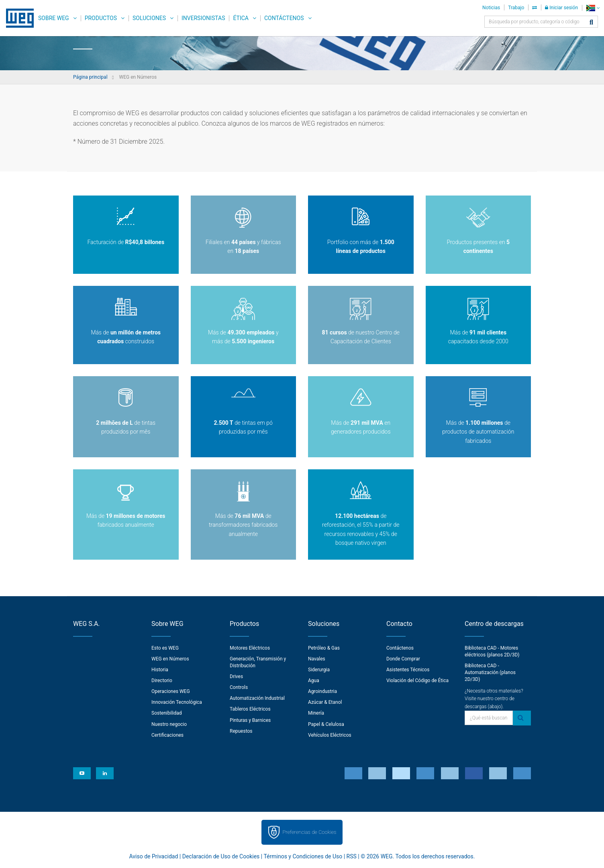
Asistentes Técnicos (408, 670)
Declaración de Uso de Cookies (221, 856)
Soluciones (149, 18)
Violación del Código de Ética (417, 681)
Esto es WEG (165, 648)
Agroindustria (322, 691)
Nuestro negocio (169, 724)
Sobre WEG (54, 18)
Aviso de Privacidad (154, 856)
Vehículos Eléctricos (330, 735)
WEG (17, 18)
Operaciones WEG (171, 691)
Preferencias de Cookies (309, 832)
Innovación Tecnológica (177, 702)
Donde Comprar (403, 659)
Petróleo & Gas (324, 648)
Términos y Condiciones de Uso (303, 856)
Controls (239, 687)
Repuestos (241, 731)
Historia (160, 670)
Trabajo (516, 8)
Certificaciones (167, 735)
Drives (236, 676)
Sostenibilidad (167, 713)
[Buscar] (591, 23)
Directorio (162, 681)
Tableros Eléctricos (250, 709)
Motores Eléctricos (250, 648)
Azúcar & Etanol (325, 702)
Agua (314, 681)
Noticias (491, 8)
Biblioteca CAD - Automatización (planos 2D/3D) (490, 672)
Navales (317, 659)
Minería (316, 713)
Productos (101, 18)
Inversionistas (203, 18)
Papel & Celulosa (326, 724)
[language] (593, 8)
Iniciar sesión (561, 8)
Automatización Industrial (257, 698)
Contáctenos (284, 18)
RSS (352, 856)
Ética (241, 18)
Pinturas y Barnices (250, 720)
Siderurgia (319, 670)
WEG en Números (170, 659)
